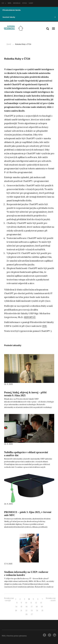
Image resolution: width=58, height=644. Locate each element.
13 (41, 603)
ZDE (44, 326)
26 (26, 614)
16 (27, 607)
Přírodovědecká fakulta (12, 10)
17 (32, 607)
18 (37, 607)
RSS (4, 636)
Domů (9, 44)
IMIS (9, 3)
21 (21, 611)
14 (16, 607)
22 (26, 611)
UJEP (31, 3)
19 (42, 607)
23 (32, 611)
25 (42, 611)
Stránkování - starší (51, 599)
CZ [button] (4, 3)
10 (26, 603)
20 (16, 611)
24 (37, 611)
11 (31, 603)
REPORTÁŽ (30, 317)
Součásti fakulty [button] (29, 17)
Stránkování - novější (9, 599)
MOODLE (17, 3)
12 (36, 603)
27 (32, 614)
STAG (25, 3)
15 (22, 607)
